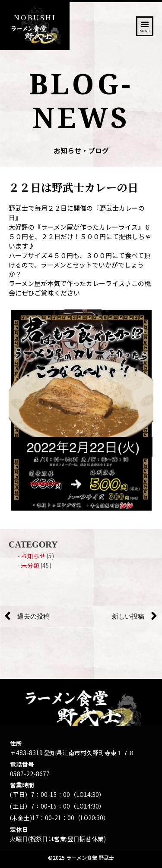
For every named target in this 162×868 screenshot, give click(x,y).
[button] (145, 26)
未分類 (30, 565)
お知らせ (33, 556)
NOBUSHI (35, 17)
